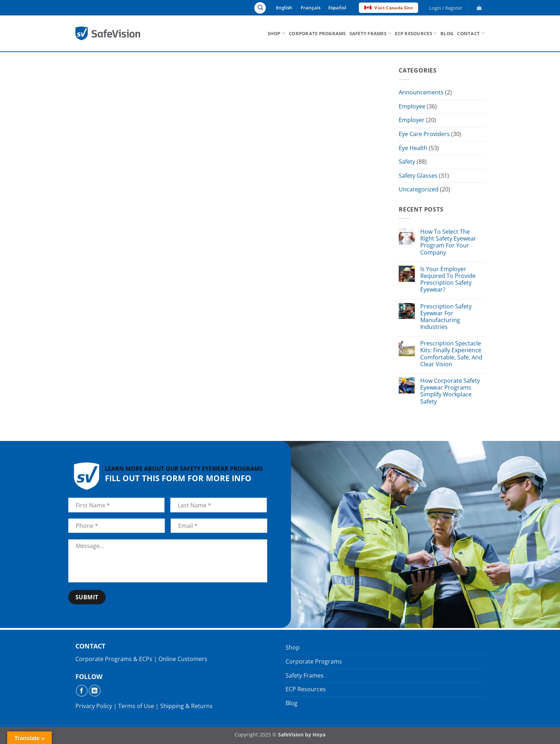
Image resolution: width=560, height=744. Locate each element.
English (284, 8)
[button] (446, 8)
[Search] (260, 8)
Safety (407, 162)
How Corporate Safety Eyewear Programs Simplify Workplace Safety (450, 391)
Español (337, 8)
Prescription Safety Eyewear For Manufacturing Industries (446, 317)
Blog (447, 33)
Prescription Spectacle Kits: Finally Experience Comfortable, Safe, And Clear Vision (451, 354)
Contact (471, 33)
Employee (412, 106)
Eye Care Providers (424, 134)
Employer (412, 120)
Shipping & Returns (186, 706)
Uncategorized (419, 189)
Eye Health (413, 148)
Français (311, 8)
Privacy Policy (94, 706)
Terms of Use (136, 706)
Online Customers (183, 659)
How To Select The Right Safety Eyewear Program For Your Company (448, 242)
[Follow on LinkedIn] (95, 691)
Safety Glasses (418, 176)
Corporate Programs (317, 33)
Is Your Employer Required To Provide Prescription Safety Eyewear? (448, 280)
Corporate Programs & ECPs (114, 659)
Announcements (421, 92)
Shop (276, 33)
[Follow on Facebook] (82, 691)
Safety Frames (371, 33)
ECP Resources (416, 33)
